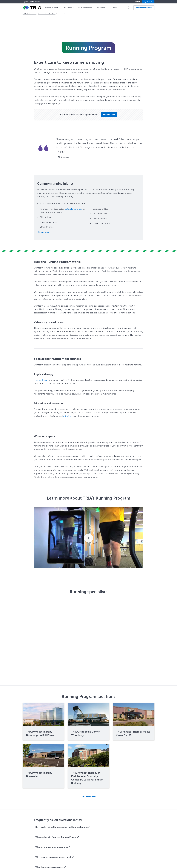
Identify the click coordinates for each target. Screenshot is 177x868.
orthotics (67, 416)
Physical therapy (42, 380)
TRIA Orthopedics (29, 14)
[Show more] (43, 232)
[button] (148, 2)
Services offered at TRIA (47, 14)
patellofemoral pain (74, 209)
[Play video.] (89, 538)
